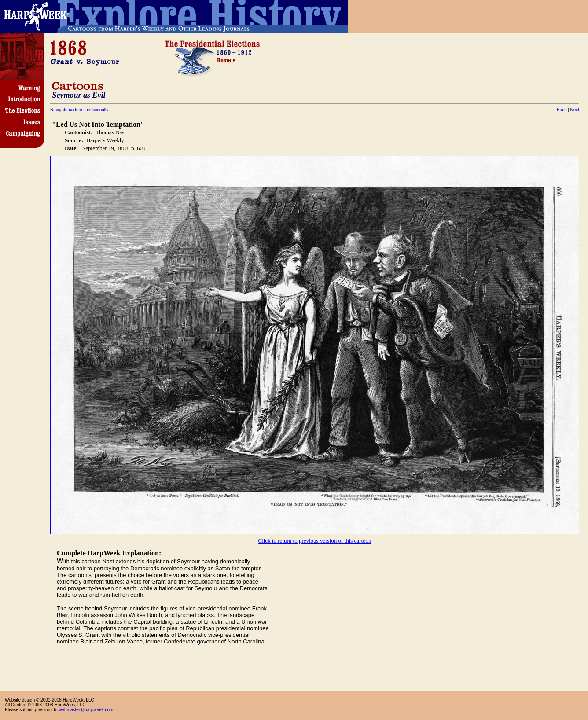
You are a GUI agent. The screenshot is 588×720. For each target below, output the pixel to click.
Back (562, 110)
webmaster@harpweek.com (86, 710)
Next (575, 110)
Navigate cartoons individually (79, 110)
